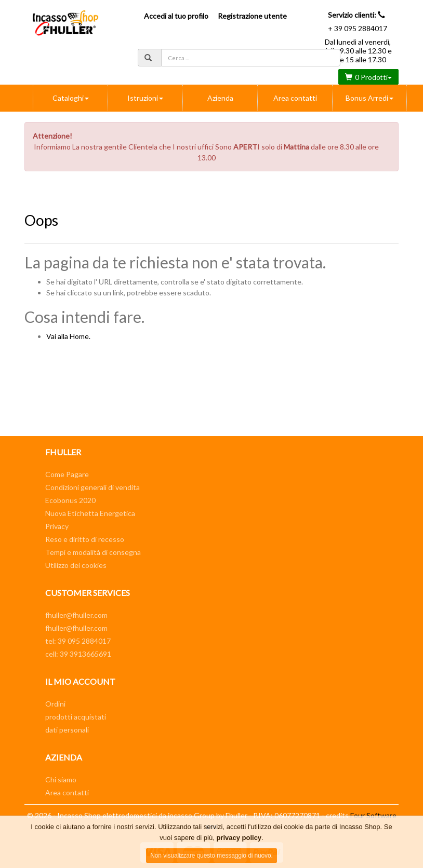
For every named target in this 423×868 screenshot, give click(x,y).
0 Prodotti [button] (368, 77)
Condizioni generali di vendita (92, 487)
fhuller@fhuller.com (76, 615)
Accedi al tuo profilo (176, 16)
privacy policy (239, 838)
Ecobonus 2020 (70, 500)
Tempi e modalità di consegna (93, 552)
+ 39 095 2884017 (358, 28)
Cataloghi (71, 98)
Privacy (57, 526)
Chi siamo (61, 779)
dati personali (67, 730)
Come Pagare (67, 474)
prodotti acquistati (76, 717)
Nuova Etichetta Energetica (90, 513)
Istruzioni (145, 98)
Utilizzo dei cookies (76, 565)
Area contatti (295, 98)
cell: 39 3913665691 (78, 654)
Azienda (220, 98)
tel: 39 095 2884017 (78, 641)
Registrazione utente (252, 16)
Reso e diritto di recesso (85, 539)
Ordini (55, 704)
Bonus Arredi (369, 98)
